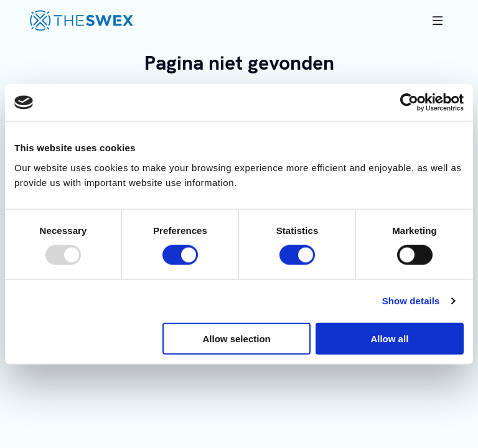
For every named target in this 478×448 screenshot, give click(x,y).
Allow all (389, 338)
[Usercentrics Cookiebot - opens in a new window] (409, 103)
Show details (411, 301)
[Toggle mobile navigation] (438, 21)
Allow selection (237, 338)
